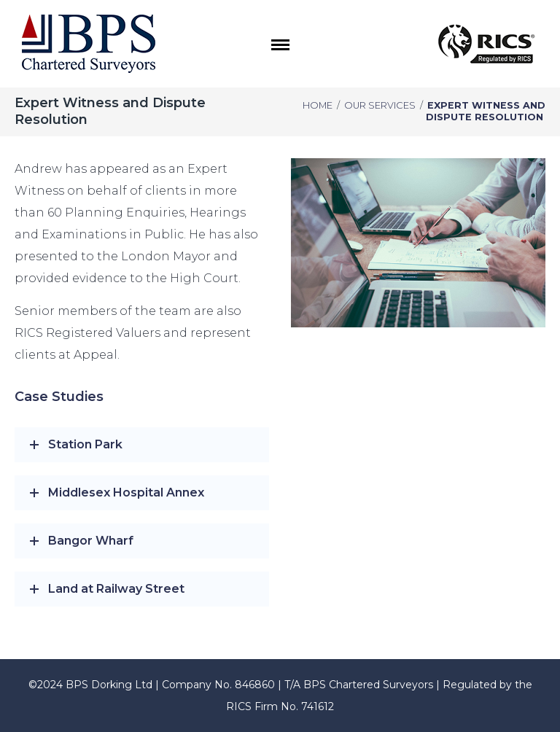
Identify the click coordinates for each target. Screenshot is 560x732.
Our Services (380, 105)
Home (318, 105)
